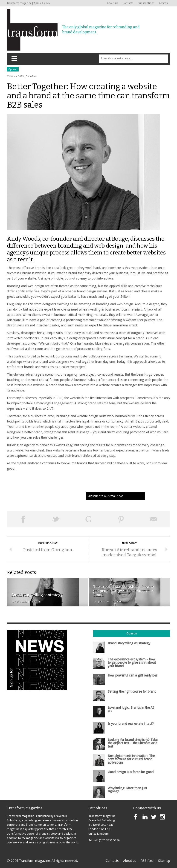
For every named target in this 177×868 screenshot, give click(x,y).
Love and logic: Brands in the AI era (131, 709)
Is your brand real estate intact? (131, 724)
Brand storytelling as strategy (129, 643)
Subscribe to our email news (105, 496)
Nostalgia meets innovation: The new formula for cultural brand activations (131, 759)
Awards (163, 3)
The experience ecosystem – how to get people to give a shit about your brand (132, 663)
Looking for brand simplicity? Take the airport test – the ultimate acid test (133, 743)
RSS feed (147, 861)
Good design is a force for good (131, 772)
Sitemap (164, 861)
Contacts (128, 3)
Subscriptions (146, 3)
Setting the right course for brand (132, 691)
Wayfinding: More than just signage (127, 790)
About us (113, 3)
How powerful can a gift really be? (133, 675)
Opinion (13, 69)
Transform (32, 76)
